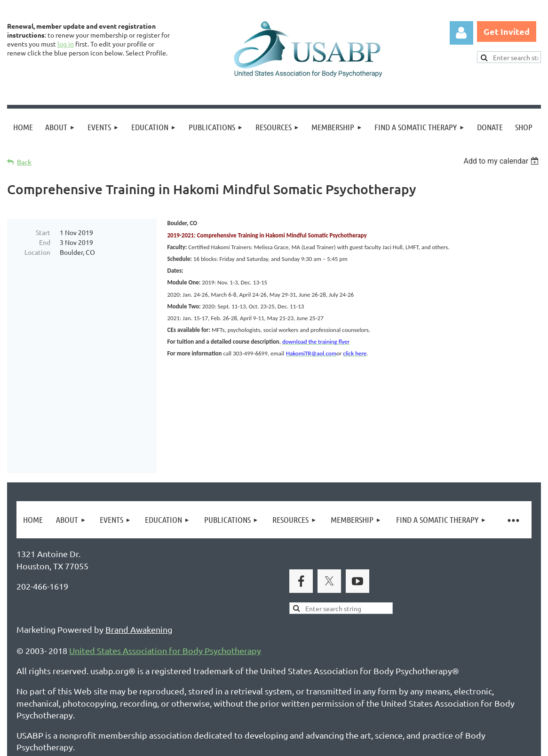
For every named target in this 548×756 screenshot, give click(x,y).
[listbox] (502, 161)
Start (43, 232)
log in (66, 44)
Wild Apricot (429, 744)
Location (37, 252)
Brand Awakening (139, 564)
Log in (461, 33)
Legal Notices (104, 703)
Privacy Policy (43, 703)
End (45, 242)
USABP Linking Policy (305, 703)
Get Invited (507, 31)
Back (24, 162)
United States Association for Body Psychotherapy (165, 586)
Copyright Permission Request (197, 703)
